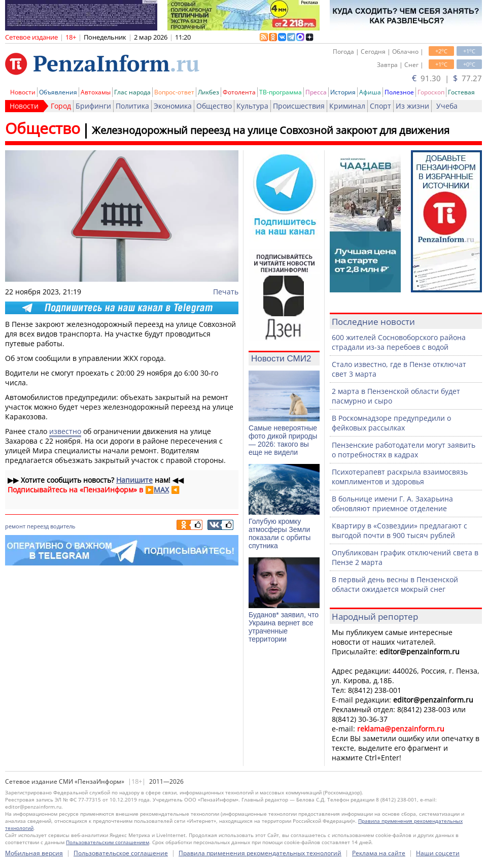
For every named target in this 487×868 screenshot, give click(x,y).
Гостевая (461, 92)
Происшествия (299, 106)
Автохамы (96, 92)
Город (61, 106)
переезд (38, 526)
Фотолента (239, 92)
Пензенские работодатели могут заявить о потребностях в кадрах (404, 450)
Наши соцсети (438, 853)
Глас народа (132, 92)
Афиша (370, 92)
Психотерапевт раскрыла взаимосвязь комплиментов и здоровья (400, 477)
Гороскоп (431, 92)
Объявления (58, 92)
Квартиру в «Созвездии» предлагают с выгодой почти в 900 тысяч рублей (399, 530)
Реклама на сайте (379, 853)
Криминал (347, 106)
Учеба (447, 106)
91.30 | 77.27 (447, 78)
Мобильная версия (34, 853)
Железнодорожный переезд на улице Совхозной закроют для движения (271, 130)
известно (65, 431)
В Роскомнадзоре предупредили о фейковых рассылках (391, 423)
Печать (226, 292)
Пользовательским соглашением (108, 842)
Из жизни (412, 106)
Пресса (316, 92)
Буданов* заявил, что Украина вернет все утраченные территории (284, 627)
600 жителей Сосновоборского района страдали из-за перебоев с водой (399, 342)
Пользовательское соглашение (121, 853)
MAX (161, 490)
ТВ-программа (281, 92)
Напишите (134, 480)
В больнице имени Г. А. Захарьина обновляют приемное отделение (392, 504)
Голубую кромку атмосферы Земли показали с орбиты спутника (280, 533)
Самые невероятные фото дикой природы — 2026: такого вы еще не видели (283, 440)
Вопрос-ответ (174, 92)
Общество (214, 106)
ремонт (15, 526)
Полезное (399, 92)
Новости (23, 92)
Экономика (173, 106)
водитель (63, 526)
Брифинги (93, 106)
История (343, 92)
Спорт (380, 106)
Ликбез (208, 92)
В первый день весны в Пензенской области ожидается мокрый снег (395, 584)
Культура (252, 106)
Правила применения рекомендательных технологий (260, 853)
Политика (132, 106)
